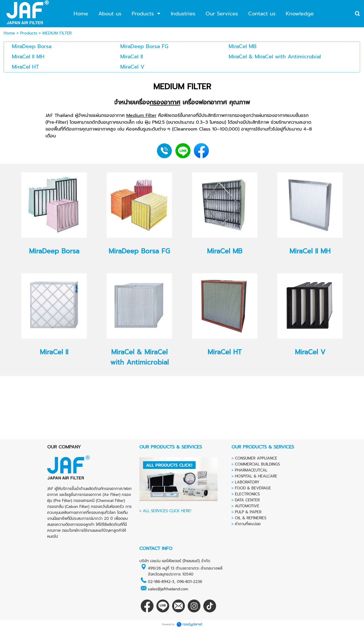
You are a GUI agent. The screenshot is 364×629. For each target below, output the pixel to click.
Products (29, 33)
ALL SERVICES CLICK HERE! (167, 511)
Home (9, 33)
